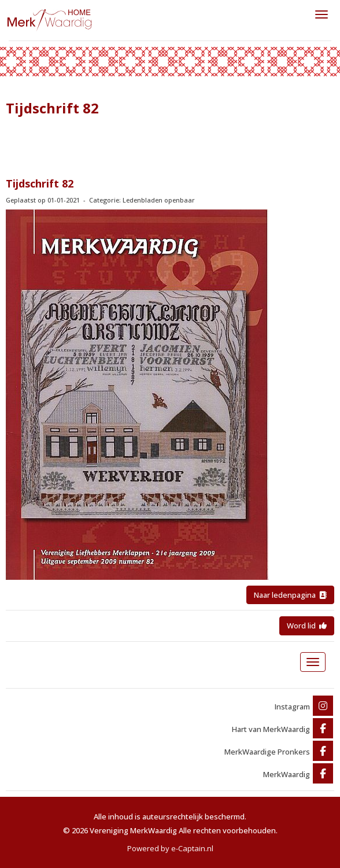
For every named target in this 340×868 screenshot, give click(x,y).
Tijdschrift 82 (40, 183)
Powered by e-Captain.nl (170, 848)
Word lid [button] (307, 626)
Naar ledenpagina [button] (290, 595)
